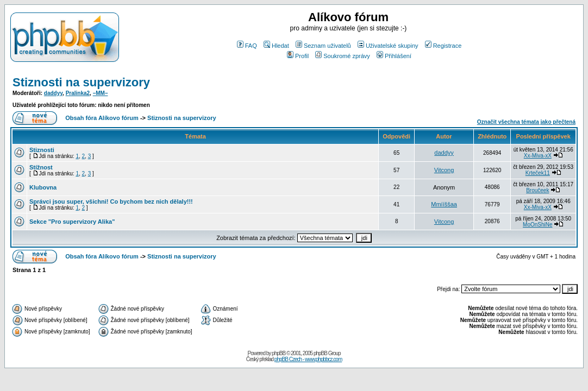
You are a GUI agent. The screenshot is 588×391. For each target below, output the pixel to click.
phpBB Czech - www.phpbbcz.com (308, 359)
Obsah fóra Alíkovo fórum (102, 118)
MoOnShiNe (537, 225)
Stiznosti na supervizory (81, 82)
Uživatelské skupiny (388, 46)
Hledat (276, 46)
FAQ (247, 46)
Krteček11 (538, 173)
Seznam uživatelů (323, 46)
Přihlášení (394, 56)
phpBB (279, 353)
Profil (298, 56)
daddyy (53, 93)
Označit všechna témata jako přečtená (526, 122)
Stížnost (41, 167)
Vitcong (444, 170)
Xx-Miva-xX (538, 156)
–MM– (101, 93)
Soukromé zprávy (343, 56)
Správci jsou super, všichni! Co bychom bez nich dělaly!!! (111, 201)
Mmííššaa (444, 204)
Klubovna (43, 187)
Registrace (443, 46)
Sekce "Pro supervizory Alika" (72, 222)
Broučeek (537, 190)
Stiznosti (42, 150)
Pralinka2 (78, 93)
